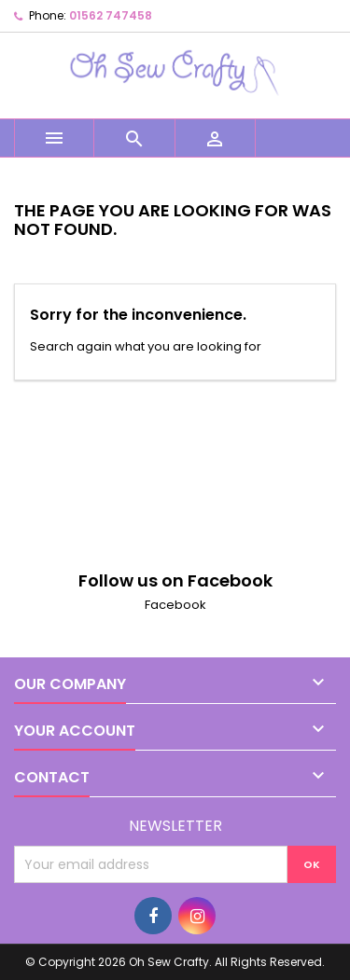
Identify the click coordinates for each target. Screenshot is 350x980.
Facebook (175, 605)
